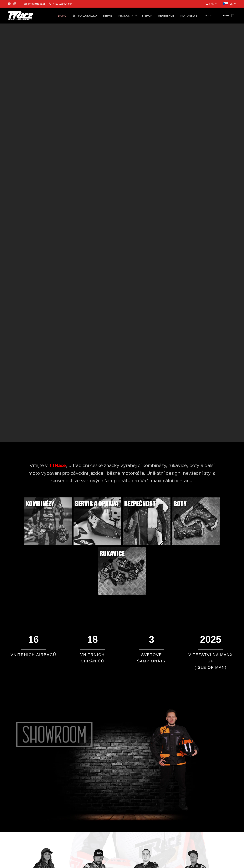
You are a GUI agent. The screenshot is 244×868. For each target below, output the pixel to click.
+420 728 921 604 (63, 4)
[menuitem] (52, 16)
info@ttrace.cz (37, 4)
